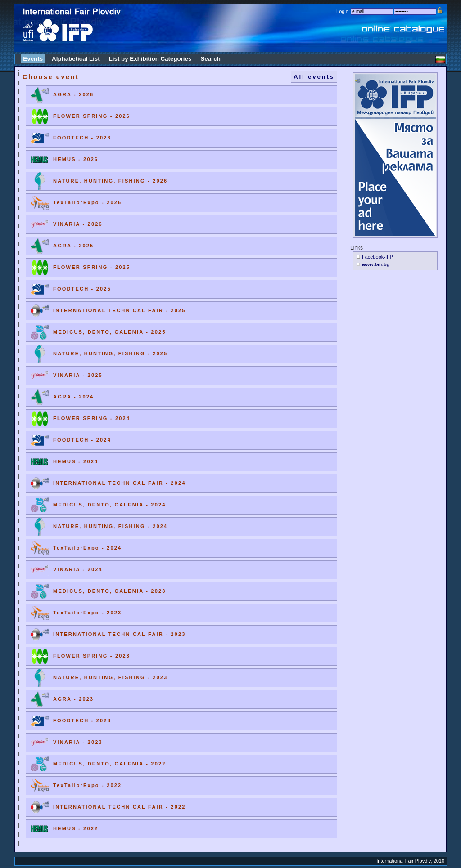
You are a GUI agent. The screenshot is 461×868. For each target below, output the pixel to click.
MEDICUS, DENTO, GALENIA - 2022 (110, 764)
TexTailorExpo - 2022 (87, 785)
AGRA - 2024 (73, 397)
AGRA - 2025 (73, 246)
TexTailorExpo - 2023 (87, 613)
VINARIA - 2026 (78, 224)
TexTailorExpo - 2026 (87, 202)
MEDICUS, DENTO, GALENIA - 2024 (110, 505)
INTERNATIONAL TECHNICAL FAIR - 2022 (120, 807)
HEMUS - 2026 (76, 159)
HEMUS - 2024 (76, 461)
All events (314, 77)
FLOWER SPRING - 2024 (92, 418)
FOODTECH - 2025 (82, 289)
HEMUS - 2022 (76, 828)
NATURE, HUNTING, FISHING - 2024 (110, 526)
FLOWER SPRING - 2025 (92, 267)
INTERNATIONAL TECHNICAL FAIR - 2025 (120, 310)
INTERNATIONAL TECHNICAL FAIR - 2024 (120, 483)
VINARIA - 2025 (78, 375)
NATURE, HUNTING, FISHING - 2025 (110, 353)
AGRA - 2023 (73, 699)
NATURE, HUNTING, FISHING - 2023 (110, 677)
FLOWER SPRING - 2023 (92, 656)
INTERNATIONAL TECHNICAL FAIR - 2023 (120, 634)
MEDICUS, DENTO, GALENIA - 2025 (110, 332)
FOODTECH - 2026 (82, 138)
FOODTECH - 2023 (82, 720)
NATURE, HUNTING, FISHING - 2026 (110, 181)
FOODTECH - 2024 (82, 440)
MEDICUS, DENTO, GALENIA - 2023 (110, 591)
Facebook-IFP (377, 257)
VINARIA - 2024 (78, 569)
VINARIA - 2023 (78, 742)
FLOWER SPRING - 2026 (92, 116)
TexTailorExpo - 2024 (87, 548)
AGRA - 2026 (73, 94)
